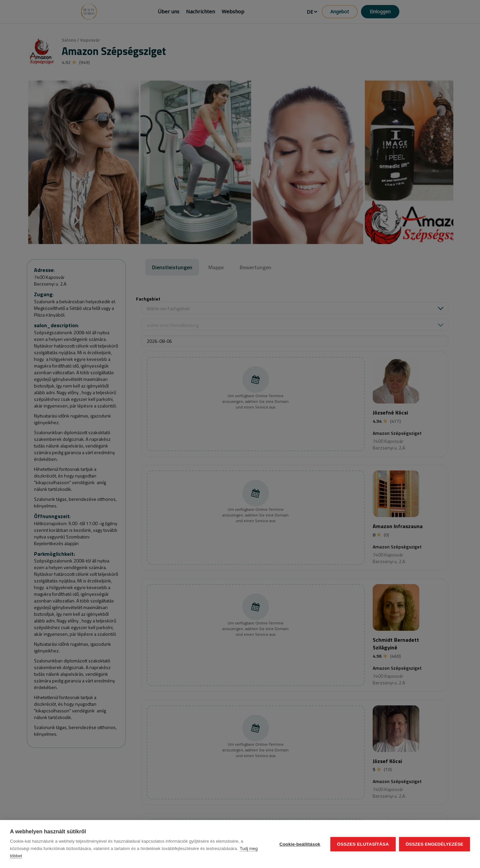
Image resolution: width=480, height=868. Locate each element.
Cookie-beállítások (300, 844)
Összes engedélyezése (434, 844)
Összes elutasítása (363, 844)
